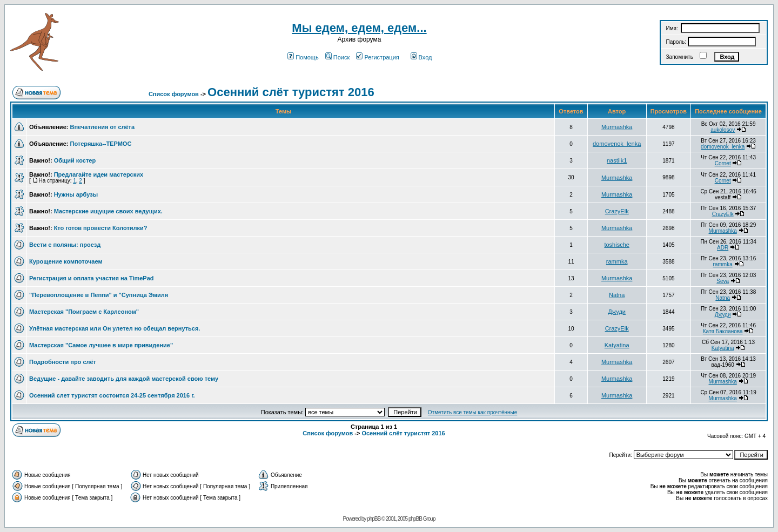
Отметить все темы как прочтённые (472, 412)
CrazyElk (617, 211)
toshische (616, 245)
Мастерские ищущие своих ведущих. (108, 211)
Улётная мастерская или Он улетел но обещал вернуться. (115, 328)
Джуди (617, 312)
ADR (723, 248)
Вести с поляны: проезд (65, 245)
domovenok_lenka (617, 144)
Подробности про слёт (63, 362)
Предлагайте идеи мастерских (99, 174)
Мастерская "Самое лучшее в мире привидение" (101, 345)
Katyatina (617, 345)
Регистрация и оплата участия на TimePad (92, 278)
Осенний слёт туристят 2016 (291, 92)
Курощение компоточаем (66, 261)
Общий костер (75, 160)
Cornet (723, 163)
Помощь (303, 57)
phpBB (374, 519)
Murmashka (617, 127)
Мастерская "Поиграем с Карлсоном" (84, 312)
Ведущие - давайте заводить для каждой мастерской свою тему (124, 379)
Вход (421, 57)
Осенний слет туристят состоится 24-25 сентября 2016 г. (112, 395)
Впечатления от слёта (102, 127)
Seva (723, 281)
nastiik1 (617, 160)
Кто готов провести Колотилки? (101, 228)
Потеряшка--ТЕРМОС (100, 144)
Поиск (337, 57)
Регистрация (377, 57)
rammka (617, 261)
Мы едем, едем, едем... (359, 28)
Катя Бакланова (723, 331)
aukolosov (723, 130)
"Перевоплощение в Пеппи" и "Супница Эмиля (99, 295)
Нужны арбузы (76, 194)
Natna (617, 295)
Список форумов (174, 94)
